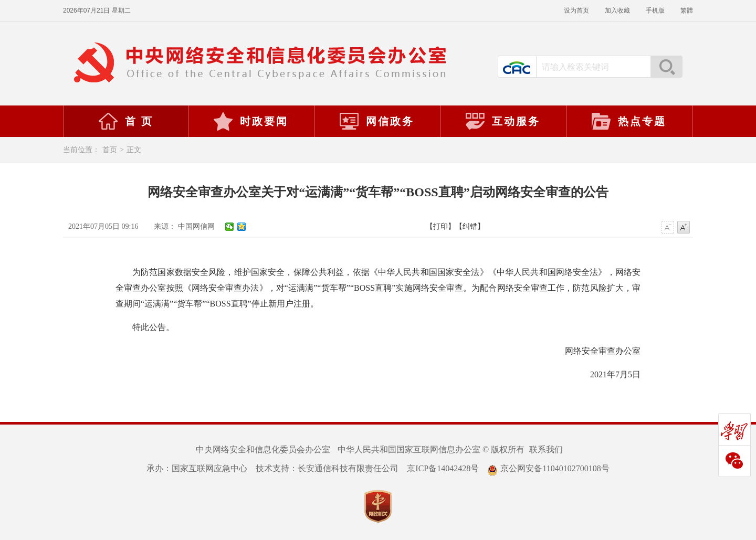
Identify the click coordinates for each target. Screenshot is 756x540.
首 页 (125, 121)
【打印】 (440, 226)
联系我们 (546, 449)
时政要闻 (250, 121)
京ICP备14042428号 (443, 468)
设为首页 (576, 10)
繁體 (687, 10)
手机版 (655, 10)
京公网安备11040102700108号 (548, 468)
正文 (134, 150)
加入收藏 (617, 10)
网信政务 (376, 121)
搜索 (666, 67)
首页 (110, 150)
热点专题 (628, 121)
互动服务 (502, 121)
